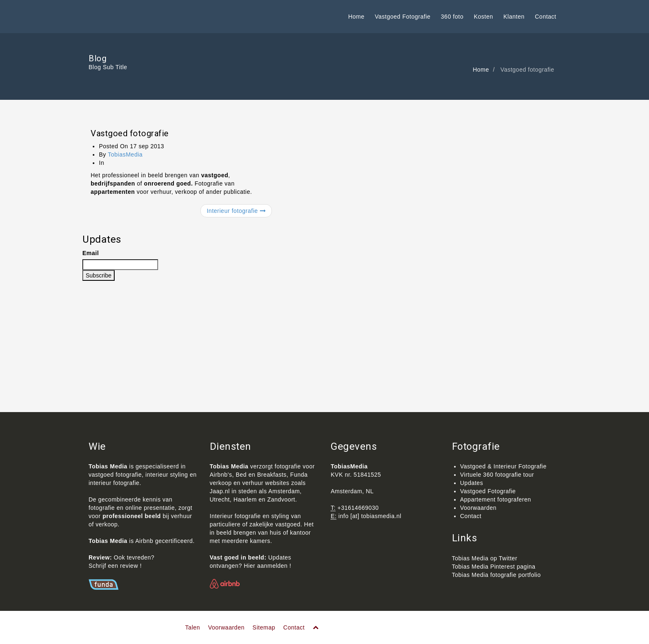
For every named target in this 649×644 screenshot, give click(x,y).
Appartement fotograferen (496, 499)
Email (91, 253)
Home (356, 17)
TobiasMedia (125, 154)
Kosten (484, 17)
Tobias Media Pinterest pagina (494, 567)
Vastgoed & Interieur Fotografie (504, 466)
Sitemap (264, 627)
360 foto (452, 17)
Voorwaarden (478, 508)
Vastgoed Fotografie (403, 17)
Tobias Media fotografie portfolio (496, 575)
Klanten (514, 17)
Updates (472, 483)
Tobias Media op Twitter (485, 558)
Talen (192, 627)
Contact (546, 17)
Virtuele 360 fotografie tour (497, 475)
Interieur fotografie (236, 211)
